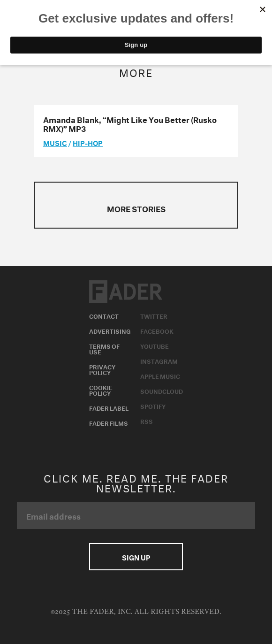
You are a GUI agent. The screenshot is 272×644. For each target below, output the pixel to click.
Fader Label (109, 407)
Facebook (157, 330)
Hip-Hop (88, 142)
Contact (104, 315)
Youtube (155, 345)
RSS (147, 421)
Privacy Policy (102, 369)
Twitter (154, 315)
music (55, 142)
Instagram (159, 360)
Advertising (110, 330)
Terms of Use (104, 348)
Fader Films (109, 422)
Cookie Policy (101, 390)
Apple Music (160, 376)
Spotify (153, 406)
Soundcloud (162, 391)
